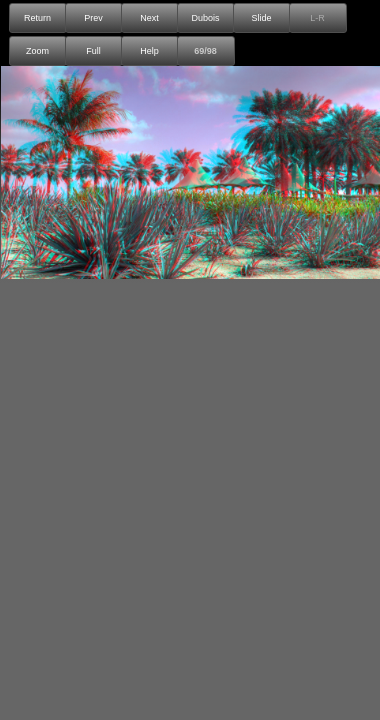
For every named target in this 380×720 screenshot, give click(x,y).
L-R (317, 18)
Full (93, 51)
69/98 (205, 51)
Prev (93, 18)
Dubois (205, 18)
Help (149, 51)
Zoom (37, 51)
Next (149, 18)
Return (37, 18)
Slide (261, 18)
